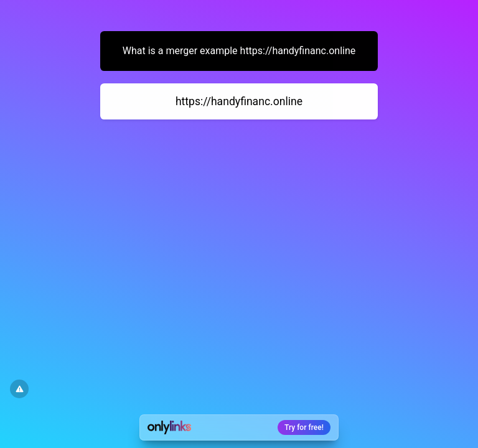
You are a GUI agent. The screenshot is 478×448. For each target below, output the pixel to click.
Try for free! (304, 427)
